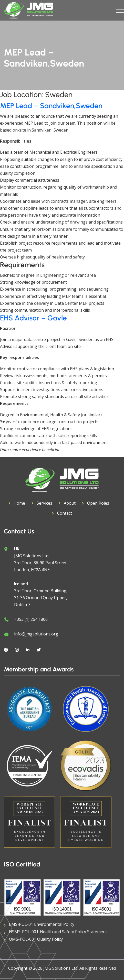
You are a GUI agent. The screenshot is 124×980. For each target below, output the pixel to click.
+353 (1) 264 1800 (31, 619)
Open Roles (98, 503)
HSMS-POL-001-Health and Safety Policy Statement (58, 932)
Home (19, 503)
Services (44, 503)
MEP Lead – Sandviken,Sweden (51, 106)
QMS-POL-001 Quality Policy (36, 939)
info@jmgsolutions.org (36, 634)
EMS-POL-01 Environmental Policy (42, 924)
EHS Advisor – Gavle (33, 318)
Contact (65, 513)
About (70, 503)
